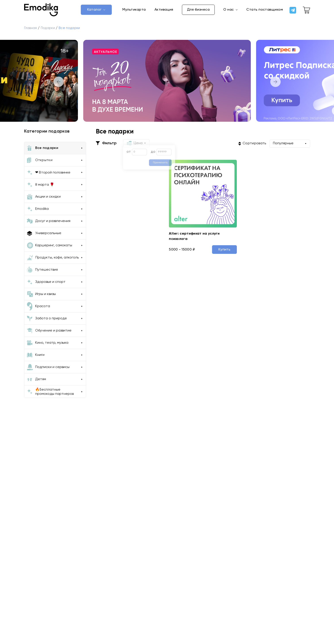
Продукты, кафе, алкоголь (57, 265)
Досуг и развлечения (53, 229)
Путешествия (46, 277)
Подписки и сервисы (52, 375)
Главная (31, 35)
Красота (43, 314)
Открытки (44, 168)
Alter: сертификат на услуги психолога (194, 244)
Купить (227, 257)
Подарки (48, 35)
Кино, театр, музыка (52, 350)
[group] (167, 88)
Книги (40, 362)
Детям (41, 387)
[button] (59, 89)
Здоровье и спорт (50, 289)
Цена (138, 151)
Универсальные (48, 241)
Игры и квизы (45, 302)
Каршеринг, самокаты (54, 253)
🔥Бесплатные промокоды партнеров (54, 399)
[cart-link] (306, 13)
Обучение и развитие (53, 338)
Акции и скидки (48, 204)
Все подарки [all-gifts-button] (47, 156)
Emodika (42, 216)
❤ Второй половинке (53, 180)
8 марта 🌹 (45, 192)
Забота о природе (51, 326)
